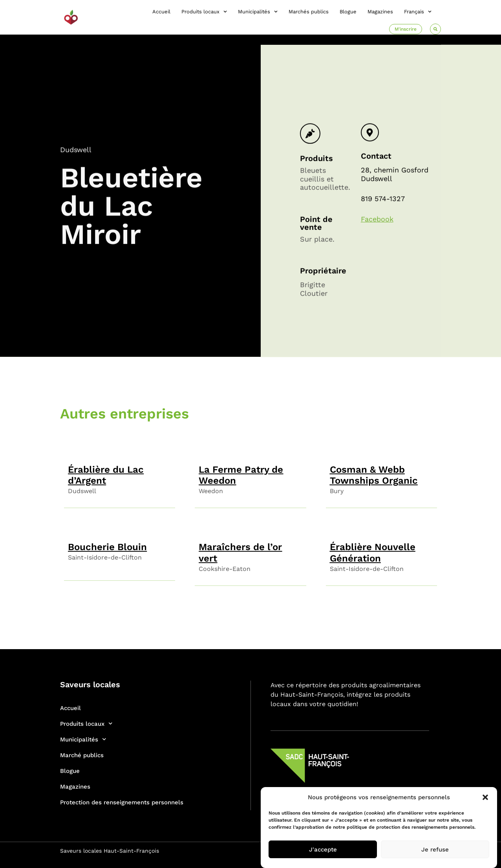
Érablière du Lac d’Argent (106, 475)
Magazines (380, 12)
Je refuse (435, 850)
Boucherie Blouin (107, 547)
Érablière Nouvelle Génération (373, 553)
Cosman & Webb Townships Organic (374, 475)
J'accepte (323, 850)
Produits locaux (204, 12)
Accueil (161, 12)
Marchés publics (309, 12)
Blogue (348, 12)
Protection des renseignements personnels (122, 802)
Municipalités (258, 12)
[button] (485, 797)
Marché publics (82, 755)
